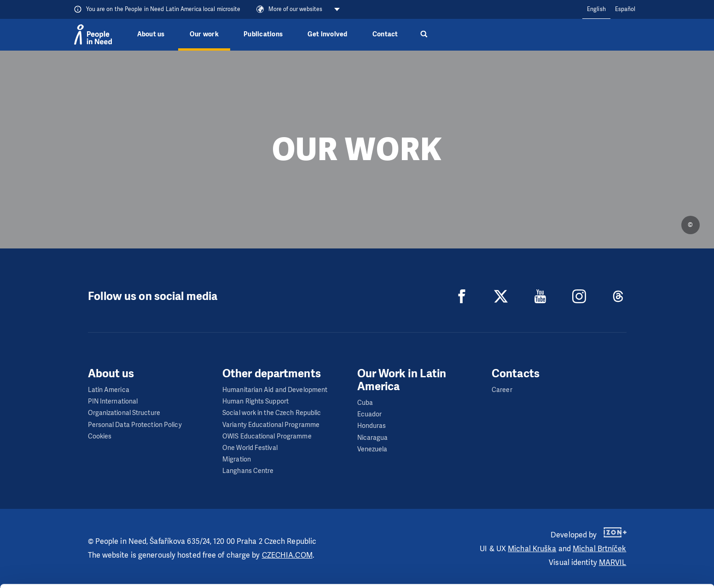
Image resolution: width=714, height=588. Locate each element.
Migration (237, 459)
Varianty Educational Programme (271, 425)
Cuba (365, 403)
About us (151, 34)
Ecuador (370, 414)
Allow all (637, 522)
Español (625, 9)
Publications (263, 34)
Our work (204, 34)
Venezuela (372, 449)
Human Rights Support (255, 401)
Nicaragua (373, 438)
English (596, 9)
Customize (638, 545)
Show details (142, 576)
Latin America (109, 390)
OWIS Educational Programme (267, 436)
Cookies (100, 436)
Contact (385, 34)
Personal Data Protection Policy (135, 425)
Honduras (372, 426)
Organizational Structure (124, 413)
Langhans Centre (248, 471)
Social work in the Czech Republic (272, 413)
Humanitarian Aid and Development (275, 390)
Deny (637, 569)
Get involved (327, 34)
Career (502, 390)
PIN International (113, 401)
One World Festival (250, 448)
